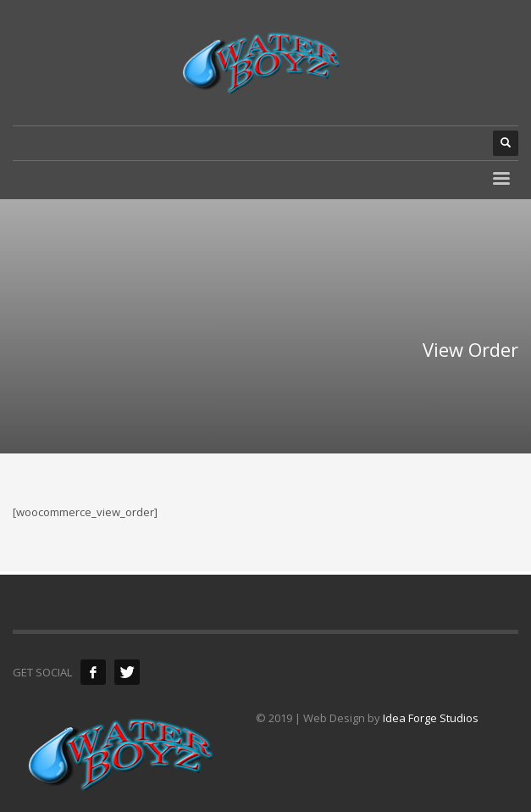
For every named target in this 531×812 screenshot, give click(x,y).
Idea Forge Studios (431, 718)
